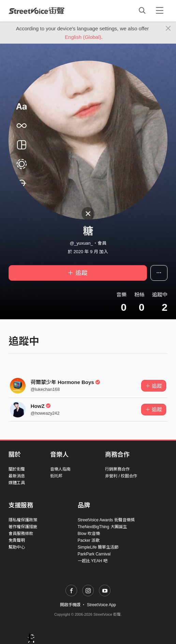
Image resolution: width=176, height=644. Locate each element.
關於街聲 (17, 469)
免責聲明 (17, 540)
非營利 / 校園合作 (121, 476)
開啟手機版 (70, 605)
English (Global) (83, 37)
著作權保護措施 (23, 527)
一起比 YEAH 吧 (93, 561)
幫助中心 (17, 547)
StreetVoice (37, 11)
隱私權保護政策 (23, 520)
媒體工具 (17, 483)
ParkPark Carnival (94, 554)
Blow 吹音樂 (89, 534)
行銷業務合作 (117, 469)
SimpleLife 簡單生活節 (98, 547)
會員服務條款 (21, 534)
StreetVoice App (101, 605)
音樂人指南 (60, 469)
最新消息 (17, 476)
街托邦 (56, 476)
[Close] (168, 29)
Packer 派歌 (89, 540)
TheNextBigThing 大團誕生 (102, 527)
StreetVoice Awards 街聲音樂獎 (106, 520)
